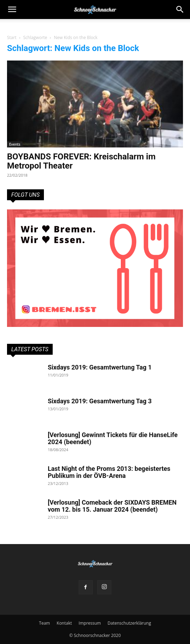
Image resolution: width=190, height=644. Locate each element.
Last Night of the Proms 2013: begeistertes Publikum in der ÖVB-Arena (109, 472)
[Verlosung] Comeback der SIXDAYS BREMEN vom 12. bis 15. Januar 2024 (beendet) (112, 506)
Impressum (90, 623)
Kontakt (64, 623)
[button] (180, 10)
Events (15, 144)
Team (44, 623)
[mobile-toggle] (12, 10)
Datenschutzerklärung (129, 623)
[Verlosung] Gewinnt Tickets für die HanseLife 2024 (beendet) (113, 438)
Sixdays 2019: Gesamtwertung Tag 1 (100, 367)
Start (12, 37)
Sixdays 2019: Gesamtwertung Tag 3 (100, 401)
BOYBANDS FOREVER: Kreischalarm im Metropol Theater (81, 161)
